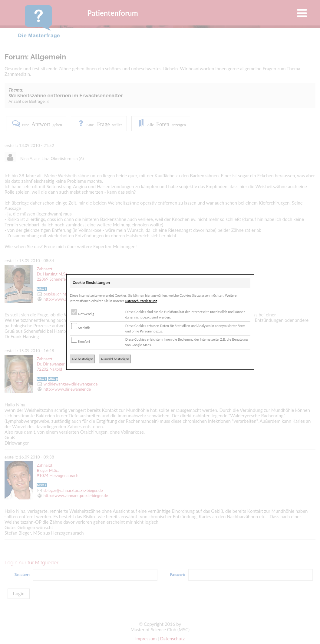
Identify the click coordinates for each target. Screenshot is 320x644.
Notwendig (83, 314)
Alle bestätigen (82, 359)
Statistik (81, 328)
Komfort (81, 341)
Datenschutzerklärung (141, 301)
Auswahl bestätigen (115, 359)
